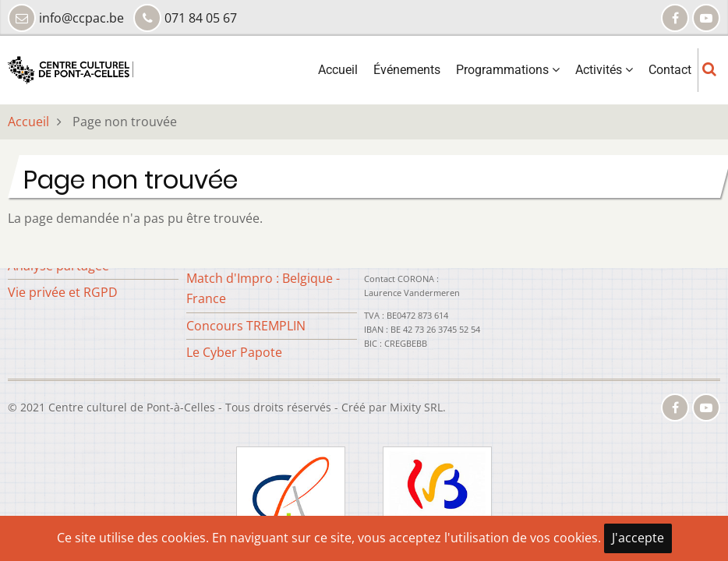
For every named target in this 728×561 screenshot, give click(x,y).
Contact (670, 70)
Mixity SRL (416, 407)
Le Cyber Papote (234, 352)
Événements (407, 70)
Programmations (508, 70)
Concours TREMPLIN (246, 326)
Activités (604, 70)
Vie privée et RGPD (63, 292)
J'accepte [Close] (638, 538)
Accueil (338, 70)
